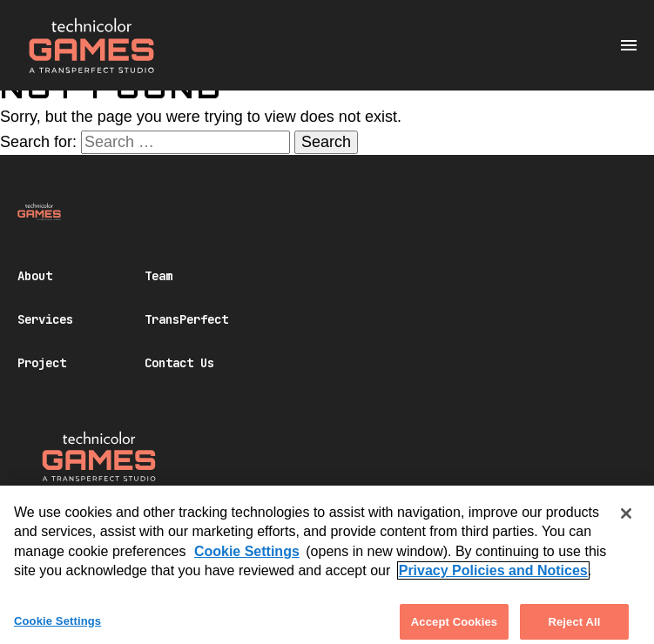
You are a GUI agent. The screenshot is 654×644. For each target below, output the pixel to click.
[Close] (626, 520)
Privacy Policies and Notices (493, 577)
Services (45, 319)
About (35, 276)
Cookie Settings (247, 557)
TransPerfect (186, 319)
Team (158, 276)
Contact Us (179, 363)
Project (42, 363)
